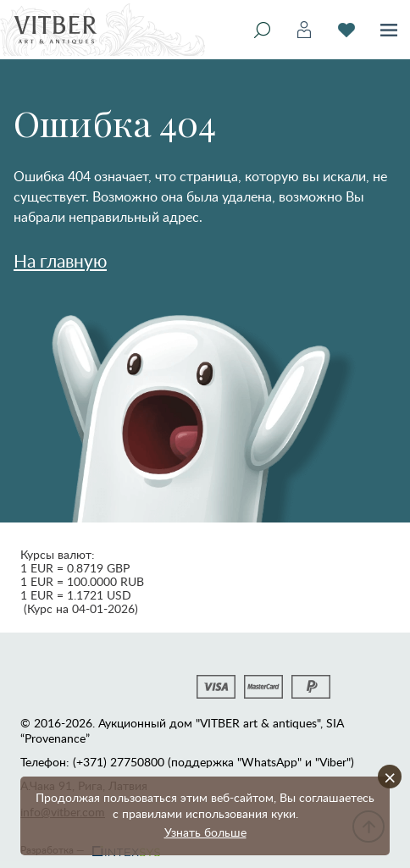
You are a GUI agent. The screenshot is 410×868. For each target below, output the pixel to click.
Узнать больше (205, 832)
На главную (60, 260)
